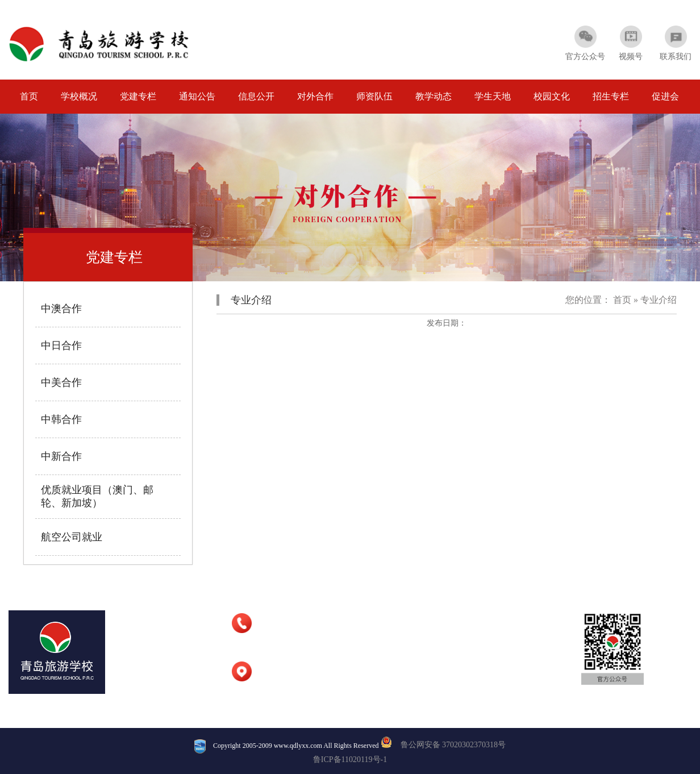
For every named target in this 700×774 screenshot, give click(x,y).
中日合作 (61, 346)
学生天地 (493, 96)
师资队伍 (374, 96)
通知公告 (197, 96)
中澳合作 (61, 309)
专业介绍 (659, 300)
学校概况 (79, 96)
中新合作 (61, 456)
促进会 (665, 96)
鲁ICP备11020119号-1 (350, 760)
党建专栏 (138, 96)
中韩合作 (61, 419)
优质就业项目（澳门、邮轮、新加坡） (97, 496)
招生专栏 (611, 96)
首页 (29, 96)
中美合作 (61, 382)
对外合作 (315, 96)
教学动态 (434, 96)
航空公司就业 (72, 537)
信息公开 (256, 96)
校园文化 (552, 96)
